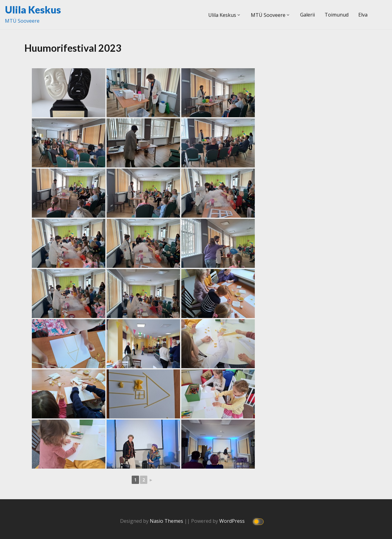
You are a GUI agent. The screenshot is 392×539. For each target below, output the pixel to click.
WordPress (233, 521)
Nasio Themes (167, 521)
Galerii (307, 15)
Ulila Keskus (33, 10)
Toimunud (337, 15)
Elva (363, 15)
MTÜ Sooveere (268, 15)
